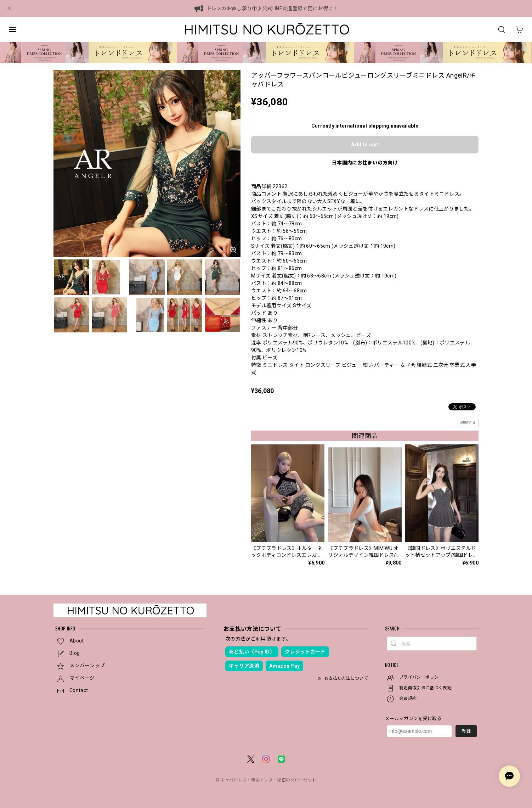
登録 (466, 731)
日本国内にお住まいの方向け (365, 163)
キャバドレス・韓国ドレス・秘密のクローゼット (268, 780)
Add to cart (365, 144)
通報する (468, 423)
